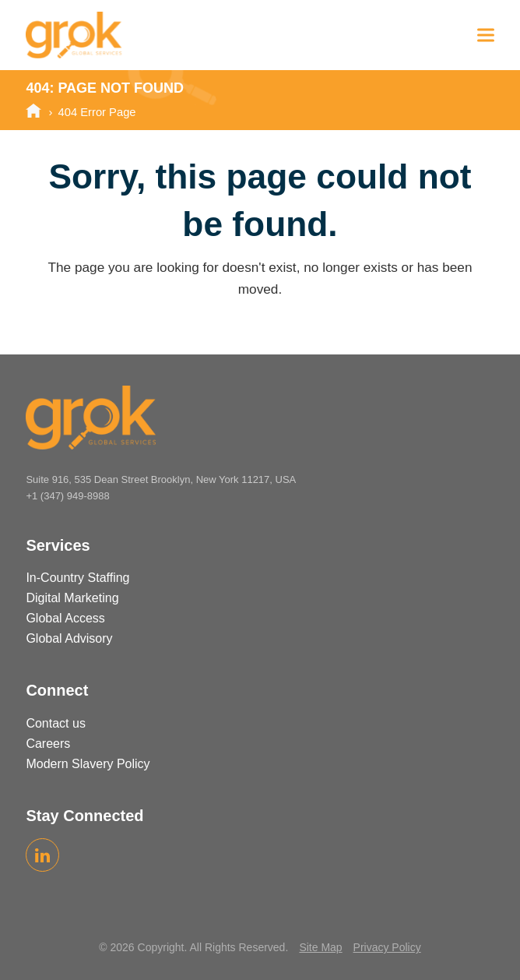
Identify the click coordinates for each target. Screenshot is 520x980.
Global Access (65, 618)
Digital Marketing (72, 598)
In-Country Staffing (77, 578)
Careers (48, 744)
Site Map (320, 947)
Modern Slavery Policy (88, 764)
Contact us (55, 723)
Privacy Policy (387, 947)
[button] (486, 35)
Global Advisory (69, 638)
